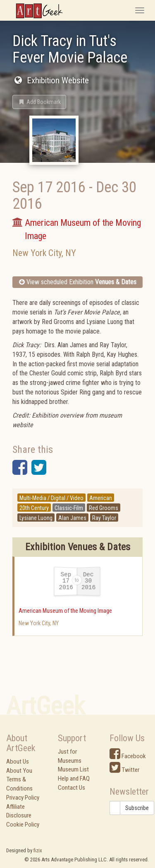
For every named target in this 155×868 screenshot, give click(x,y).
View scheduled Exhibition (78, 282)
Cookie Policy (23, 824)
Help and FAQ (74, 779)
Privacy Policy (23, 798)
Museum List (73, 769)
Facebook (128, 756)
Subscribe (137, 808)
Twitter (124, 770)
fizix (38, 850)
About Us (18, 762)
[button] (39, 102)
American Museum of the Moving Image (65, 611)
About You (19, 771)
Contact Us (72, 788)
